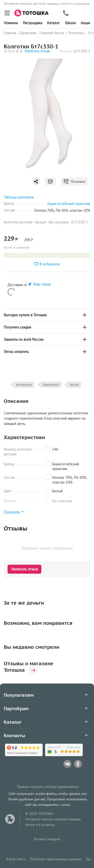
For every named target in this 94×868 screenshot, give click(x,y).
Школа (70, 23)
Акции (86, 23)
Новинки (11, 23)
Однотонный (51, 385)
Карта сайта (16, 859)
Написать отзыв (37, 51)
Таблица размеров (19, 197)
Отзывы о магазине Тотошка (29, 667)
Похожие (74, 181)
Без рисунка (24, 385)
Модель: (66, 51)
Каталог (54, 23)
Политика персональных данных (56, 859)
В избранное (47, 264)
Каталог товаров (47, 839)
